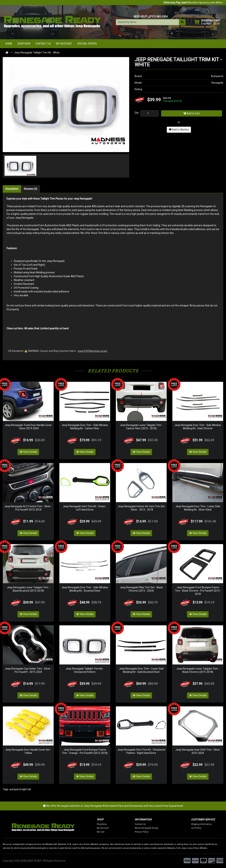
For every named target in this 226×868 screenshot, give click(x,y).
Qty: (137, 113)
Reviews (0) (31, 189)
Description (12, 189)
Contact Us (43, 44)
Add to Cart (192, 113)
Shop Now (24, 44)
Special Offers (87, 44)
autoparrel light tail (20, 789)
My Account (64, 44)
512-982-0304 (160, 17)
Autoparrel (217, 76)
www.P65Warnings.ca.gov (93, 351)
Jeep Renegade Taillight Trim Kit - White (37, 53)
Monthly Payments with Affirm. (193, 3)
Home (9, 44)
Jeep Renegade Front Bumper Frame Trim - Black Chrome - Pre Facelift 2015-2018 (198, 591)
